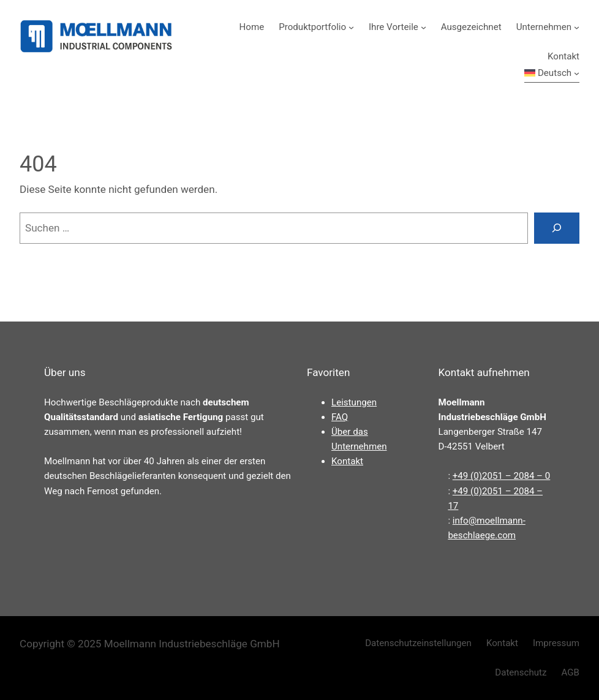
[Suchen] (557, 228)
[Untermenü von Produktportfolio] (351, 27)
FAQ (340, 417)
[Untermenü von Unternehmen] (577, 27)
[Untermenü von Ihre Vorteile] (424, 27)
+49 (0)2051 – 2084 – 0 (501, 476)
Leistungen (354, 402)
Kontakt (347, 461)
